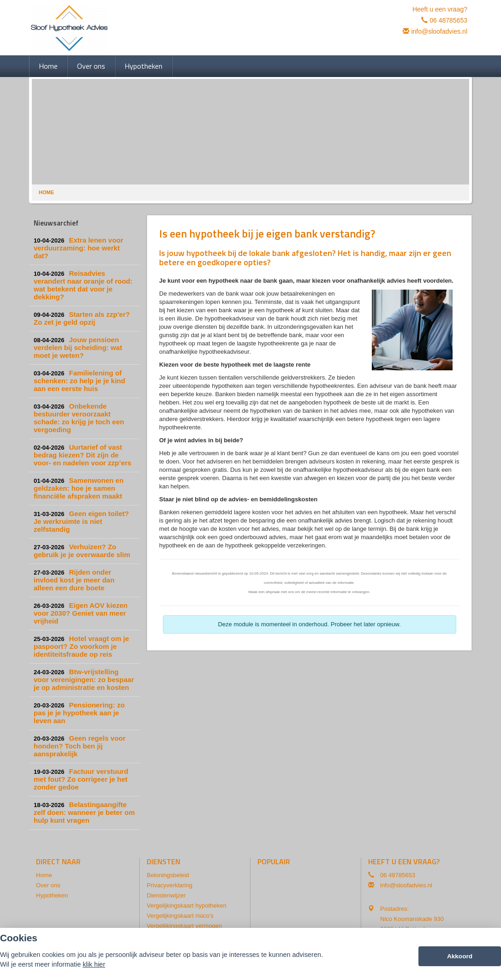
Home (46, 192)
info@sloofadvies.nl (439, 31)
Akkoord (460, 956)
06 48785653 (448, 20)
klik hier (94, 964)
